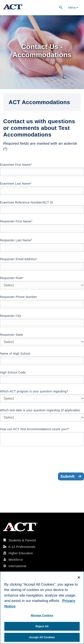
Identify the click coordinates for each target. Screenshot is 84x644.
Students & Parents (22, 540)
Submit (71, 476)
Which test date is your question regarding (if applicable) (40, 410)
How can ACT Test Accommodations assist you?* (35, 429)
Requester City (11, 316)
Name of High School (15, 354)
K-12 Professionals (22, 547)
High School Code (13, 372)
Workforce (16, 560)
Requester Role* (12, 278)
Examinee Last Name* (16, 184)
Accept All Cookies (42, 637)
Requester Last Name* (16, 240)
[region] (42, 608)
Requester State (12, 335)
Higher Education (21, 553)
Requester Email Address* (19, 259)
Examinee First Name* (16, 165)
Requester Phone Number (18, 297)
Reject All (42, 626)
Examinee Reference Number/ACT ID (27, 202)
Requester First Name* (16, 221)
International (17, 566)
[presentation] (33, 460)
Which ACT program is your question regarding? (34, 391)
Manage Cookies (42, 615)
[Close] (79, 577)
